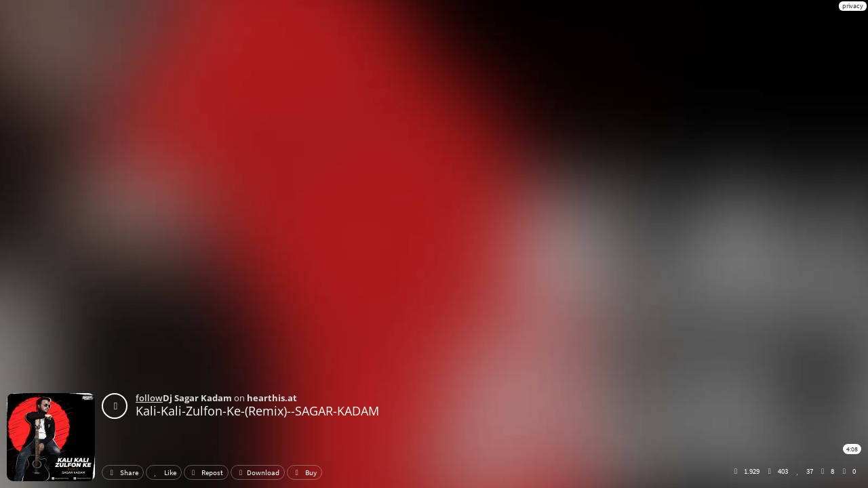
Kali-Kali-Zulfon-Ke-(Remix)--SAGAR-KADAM (257, 411)
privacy (853, 6)
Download (258, 472)
